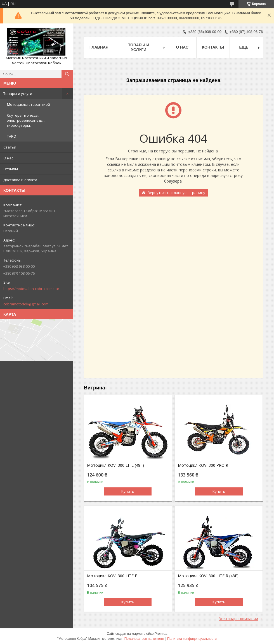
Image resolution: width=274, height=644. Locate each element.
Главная (99, 47)
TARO (12, 136)
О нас (8, 158)
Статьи (10, 147)
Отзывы (11, 169)
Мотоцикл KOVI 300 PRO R (203, 465)
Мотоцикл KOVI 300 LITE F (112, 576)
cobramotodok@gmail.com (26, 304)
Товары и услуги (18, 94)
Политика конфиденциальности (192, 639)
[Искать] (67, 74)
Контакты (213, 47)
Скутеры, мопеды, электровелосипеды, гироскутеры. (26, 120)
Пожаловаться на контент (144, 639)
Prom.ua (161, 634)
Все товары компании (238, 619)
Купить (128, 491)
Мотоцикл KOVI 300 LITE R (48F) (208, 576)
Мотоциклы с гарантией (29, 104)
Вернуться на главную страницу (176, 193)
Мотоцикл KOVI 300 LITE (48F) (115, 465)
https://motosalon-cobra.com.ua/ (31, 289)
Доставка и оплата (20, 180)
